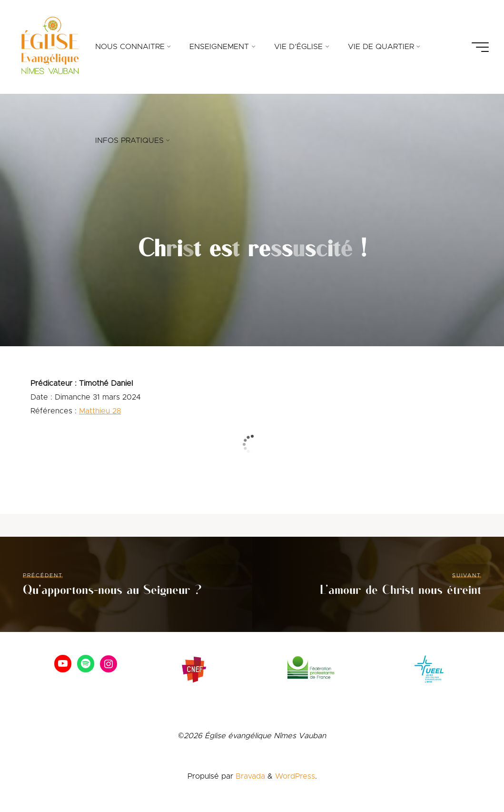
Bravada (249, 776)
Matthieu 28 (100, 411)
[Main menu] (480, 47)
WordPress (295, 776)
